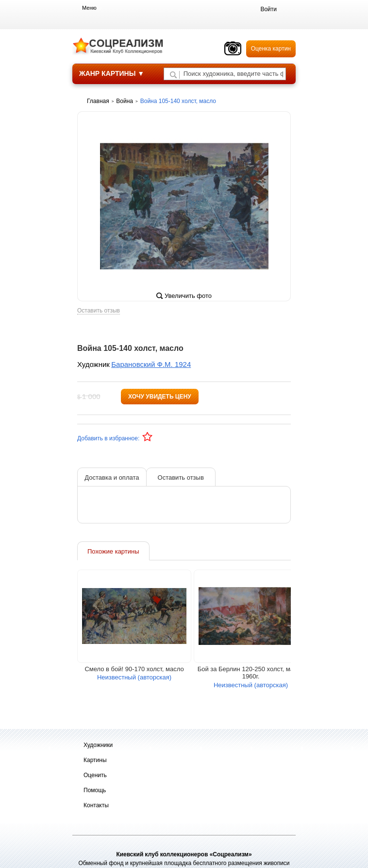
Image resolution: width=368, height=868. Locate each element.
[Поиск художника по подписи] (173, 75)
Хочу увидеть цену (160, 397)
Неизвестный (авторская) (134, 677)
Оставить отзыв (99, 311)
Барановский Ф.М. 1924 (151, 364)
